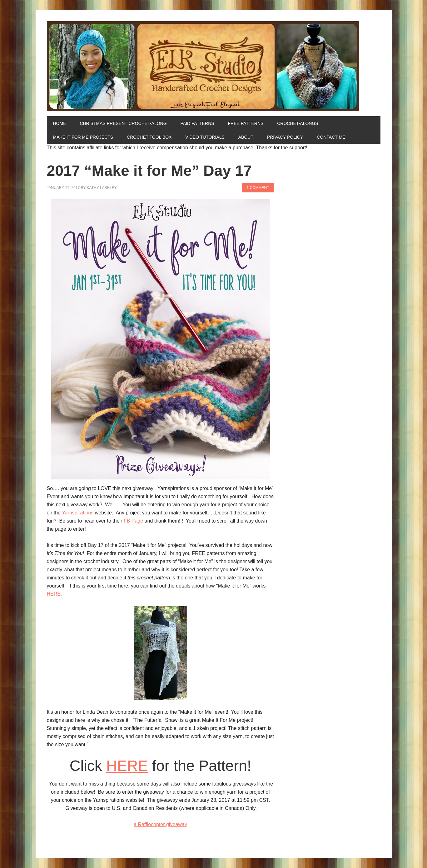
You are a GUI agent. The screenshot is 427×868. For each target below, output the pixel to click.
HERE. (55, 594)
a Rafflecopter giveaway (160, 824)
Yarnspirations (78, 513)
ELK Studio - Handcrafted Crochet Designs (214, 66)
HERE (127, 766)
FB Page (133, 521)
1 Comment (258, 188)
